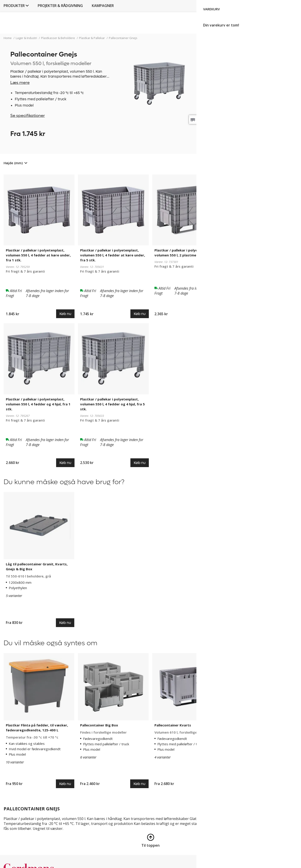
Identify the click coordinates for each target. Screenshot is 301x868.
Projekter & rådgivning (155, 28)
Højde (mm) (13, 163)
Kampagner (198, 28)
